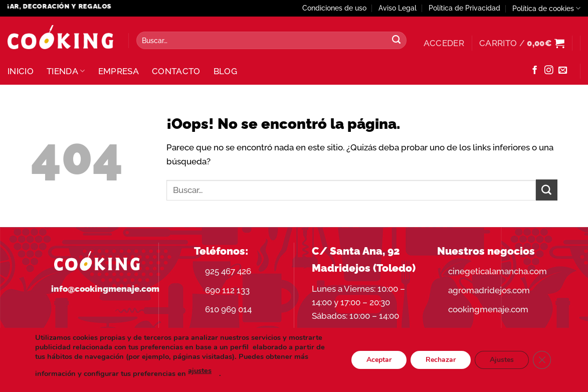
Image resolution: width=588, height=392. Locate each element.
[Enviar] (397, 41)
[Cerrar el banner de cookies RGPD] (542, 360)
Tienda (66, 71)
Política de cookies (546, 8)
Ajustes (502, 360)
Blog (225, 71)
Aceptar (379, 360)
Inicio (21, 71)
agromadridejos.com (489, 290)
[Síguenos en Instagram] (549, 71)
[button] (444, 43)
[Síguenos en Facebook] (535, 71)
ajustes (200, 370)
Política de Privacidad (464, 8)
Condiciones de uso (334, 8)
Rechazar (441, 360)
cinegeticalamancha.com (498, 271)
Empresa (119, 71)
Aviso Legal (398, 8)
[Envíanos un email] (563, 71)
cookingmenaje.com (488, 309)
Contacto (176, 71)
